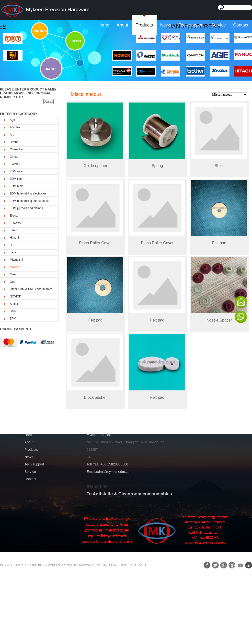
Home (103, 25)
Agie (13, 120)
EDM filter (16, 179)
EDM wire (16, 171)
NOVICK (15, 296)
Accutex (15, 127)
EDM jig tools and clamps (26, 208)
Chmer (14, 157)
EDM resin (17, 186)
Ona (13, 282)
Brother (15, 142)
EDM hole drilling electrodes (28, 193)
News (166, 25)
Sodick (14, 304)
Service (218, 25)
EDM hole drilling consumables (30, 201)
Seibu (14, 311)
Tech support (191, 25)
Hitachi (14, 238)
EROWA (15, 223)
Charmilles (17, 149)
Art (12, 135)
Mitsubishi (16, 260)
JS (11, 245)
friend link (97, 486)
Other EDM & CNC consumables (31, 289)
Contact (241, 25)
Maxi (13, 274)
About (122, 25)
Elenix (14, 216)
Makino (15, 267)
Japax (14, 252)
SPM (13, 319)
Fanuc (14, 230)
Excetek (15, 164)
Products (144, 25)
